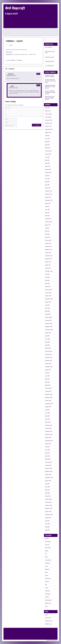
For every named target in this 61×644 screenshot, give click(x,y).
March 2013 (48, 237)
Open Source (48, 579)
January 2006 (48, 428)
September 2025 (49, 129)
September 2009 (49, 299)
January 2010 (48, 293)
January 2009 (48, 320)
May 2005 (47, 453)
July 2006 (47, 410)
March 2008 (48, 348)
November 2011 (48, 259)
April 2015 (47, 216)
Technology (48, 594)
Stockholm (47, 591)
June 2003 (47, 524)
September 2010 (49, 271)
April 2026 (47, 108)
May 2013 (47, 231)
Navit (46, 572)
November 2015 (49, 194)
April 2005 (47, 456)
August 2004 (48, 481)
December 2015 (48, 191)
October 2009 (48, 296)
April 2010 (47, 283)
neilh (11, 45)
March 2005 (48, 459)
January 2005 (48, 465)
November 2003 (49, 508)
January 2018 (48, 173)
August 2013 (48, 225)
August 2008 (48, 333)
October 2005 (48, 438)
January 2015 (48, 219)
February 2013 (48, 240)
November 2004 (49, 471)
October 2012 (48, 253)
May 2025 (47, 142)
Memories (13, 60)
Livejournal (48, 563)
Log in (47, 615)
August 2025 (48, 132)
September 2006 (49, 404)
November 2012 (48, 250)
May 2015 (47, 213)
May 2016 (47, 182)
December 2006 (49, 394)
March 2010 (48, 287)
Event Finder (48, 548)
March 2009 (48, 314)
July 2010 (47, 274)
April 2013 (47, 234)
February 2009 (49, 317)
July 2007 (47, 373)
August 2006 (48, 407)
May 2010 (47, 280)
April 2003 (47, 530)
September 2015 (49, 200)
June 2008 (48, 339)
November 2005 (49, 434)
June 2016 (47, 179)
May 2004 (47, 490)
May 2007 (47, 379)
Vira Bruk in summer (50, 57)
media (47, 566)
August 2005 (48, 444)
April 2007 (47, 382)
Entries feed (48, 618)
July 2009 (47, 305)
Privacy (8, 33)
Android (47, 538)
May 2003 (47, 527)
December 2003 (49, 505)
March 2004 (48, 496)
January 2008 (48, 354)
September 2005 (49, 441)
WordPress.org (48, 624)
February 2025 (48, 151)
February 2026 (48, 114)
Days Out (47, 545)
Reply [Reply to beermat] (38, 74)
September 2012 (49, 256)
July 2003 (47, 521)
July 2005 (47, 447)
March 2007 (48, 385)
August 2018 (48, 169)
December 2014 (48, 222)
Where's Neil (48, 603)
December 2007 (49, 357)
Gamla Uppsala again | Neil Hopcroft (50, 86)
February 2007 (48, 388)
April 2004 (47, 493)
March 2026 (48, 111)
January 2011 (48, 268)
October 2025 (48, 126)
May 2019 (47, 160)
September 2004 (49, 478)
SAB (46, 585)
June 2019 (47, 157)
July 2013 (47, 228)
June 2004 (47, 487)
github (47, 551)
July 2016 (47, 176)
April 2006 (47, 419)
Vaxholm (52, 77)
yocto (46, 606)
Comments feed (49, 621)
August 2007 (48, 370)
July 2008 (47, 336)
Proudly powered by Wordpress (52, 640)
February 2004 (48, 499)
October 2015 (48, 197)
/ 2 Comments (19, 60)
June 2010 (47, 277)
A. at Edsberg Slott (49, 66)
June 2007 (47, 376)
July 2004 (47, 484)
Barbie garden (9, 52)
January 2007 (48, 391)
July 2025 (47, 136)
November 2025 (49, 123)
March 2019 (48, 166)
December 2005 (49, 431)
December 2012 (48, 246)
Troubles (47, 597)
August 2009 (48, 302)
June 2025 (47, 139)
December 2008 (49, 324)
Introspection (48, 560)
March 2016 (48, 188)
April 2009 (47, 311)
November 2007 (49, 361)
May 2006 (47, 416)
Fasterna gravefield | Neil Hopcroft (50, 92)
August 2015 (48, 203)
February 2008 (49, 351)
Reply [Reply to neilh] (38, 85)
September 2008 (49, 330)
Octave (47, 575)
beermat (11, 74)
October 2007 (48, 364)
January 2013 (48, 243)
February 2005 (49, 462)
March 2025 (48, 148)
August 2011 (48, 265)
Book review (48, 542)
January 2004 (48, 502)
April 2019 (47, 163)
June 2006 (48, 413)
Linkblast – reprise (14, 41)
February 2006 (49, 425)
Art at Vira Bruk (49, 47)
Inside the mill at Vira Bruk (50, 52)
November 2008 (49, 327)
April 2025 (47, 145)
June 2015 (47, 210)
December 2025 (49, 120)
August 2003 (48, 518)
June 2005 (48, 450)
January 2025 (48, 154)
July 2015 (47, 206)
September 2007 (49, 367)
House (47, 557)
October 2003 (48, 512)
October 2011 (48, 262)
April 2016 (47, 185)
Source (47, 588)
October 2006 (48, 401)
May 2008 (47, 342)
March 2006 (48, 422)
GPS (46, 554)
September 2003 (49, 515)
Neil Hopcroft (15, 8)
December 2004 (49, 468)
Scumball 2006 (9, 54)
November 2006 (49, 398)
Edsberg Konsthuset (50, 61)
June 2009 (48, 308)
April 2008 (47, 345)
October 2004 (48, 475)
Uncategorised (48, 600)
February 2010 (48, 290)
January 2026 (48, 117)
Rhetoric (47, 582)
